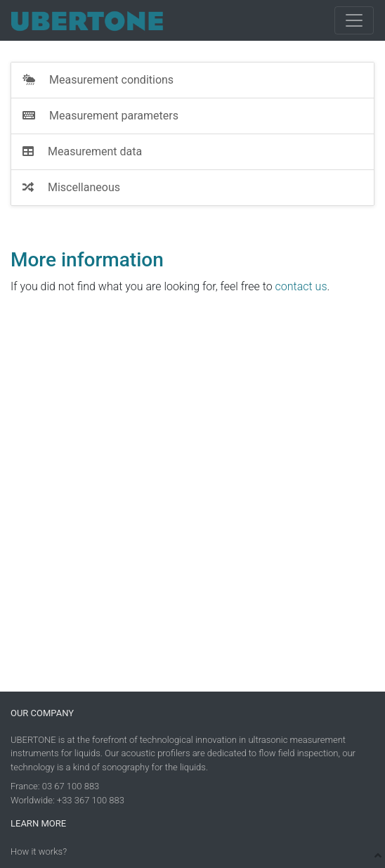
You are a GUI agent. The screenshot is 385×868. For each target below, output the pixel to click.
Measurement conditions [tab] (98, 80)
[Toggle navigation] (354, 20)
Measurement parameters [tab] (100, 116)
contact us (301, 286)
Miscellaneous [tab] (71, 187)
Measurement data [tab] (82, 151)
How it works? (39, 851)
